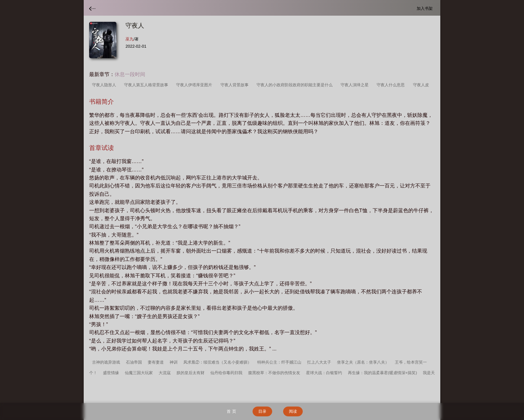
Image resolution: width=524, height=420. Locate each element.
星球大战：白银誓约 (324, 373)
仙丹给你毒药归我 (226, 373)
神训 (174, 362)
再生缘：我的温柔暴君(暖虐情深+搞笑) (382, 373)
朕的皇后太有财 (190, 373)
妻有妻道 (156, 362)
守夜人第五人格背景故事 (147, 85)
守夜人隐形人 (105, 85)
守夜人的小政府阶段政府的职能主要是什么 (296, 85)
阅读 (293, 411)
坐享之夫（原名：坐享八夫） (363, 362)
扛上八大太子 (319, 362)
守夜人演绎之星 (356, 85)
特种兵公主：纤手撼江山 (279, 362)
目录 (262, 411)
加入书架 (426, 8)
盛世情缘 (111, 373)
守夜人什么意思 (392, 85)
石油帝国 (134, 362)
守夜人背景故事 (236, 85)
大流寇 (165, 373)
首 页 (231, 411)
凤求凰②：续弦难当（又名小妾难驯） (217, 362)
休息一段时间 (130, 74)
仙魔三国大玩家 (139, 373)
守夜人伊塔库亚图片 (195, 85)
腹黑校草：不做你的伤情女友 (274, 373)
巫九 (130, 39)
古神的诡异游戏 (106, 362)
